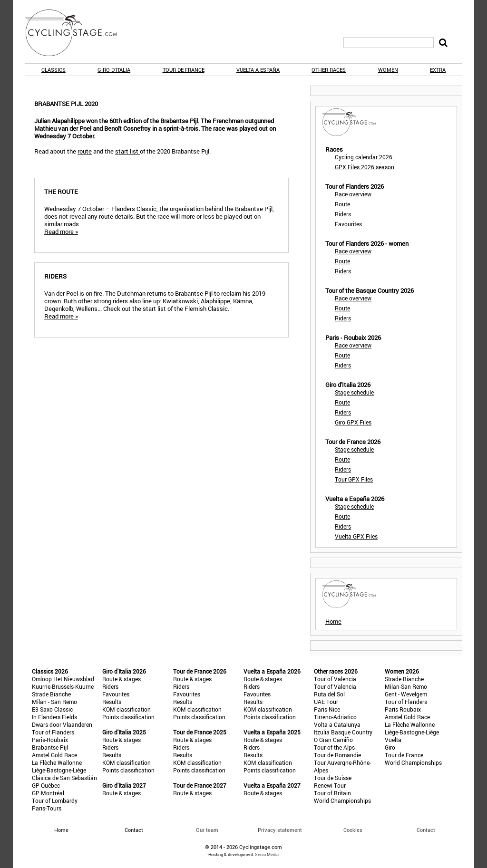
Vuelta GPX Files (356, 536)
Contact (426, 830)
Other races (329, 70)
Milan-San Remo (406, 686)
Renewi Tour (330, 785)
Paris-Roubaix (50, 740)
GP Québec (46, 785)
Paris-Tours (47, 808)
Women (388, 70)
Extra (438, 70)
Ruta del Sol (329, 694)
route (85, 151)
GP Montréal (48, 793)
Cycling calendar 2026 (364, 157)
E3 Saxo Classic (52, 709)
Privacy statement (280, 830)
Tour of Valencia (335, 679)
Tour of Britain (332, 793)
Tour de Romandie (337, 755)
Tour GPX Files (354, 479)
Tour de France (184, 70)
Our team (207, 830)
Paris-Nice (327, 709)
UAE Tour (326, 702)
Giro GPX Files (353, 422)
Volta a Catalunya (337, 724)
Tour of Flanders (53, 732)
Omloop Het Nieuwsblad (63, 679)
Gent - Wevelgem (406, 694)
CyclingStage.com (77, 33)
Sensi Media (267, 854)
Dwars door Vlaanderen (62, 724)
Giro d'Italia (114, 70)
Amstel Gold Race (54, 755)
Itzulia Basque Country (343, 732)
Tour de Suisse (333, 778)
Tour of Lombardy (55, 800)
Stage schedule (354, 392)
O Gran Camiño (333, 740)
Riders (343, 214)
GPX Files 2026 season (365, 167)
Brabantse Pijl (50, 747)
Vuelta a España (258, 70)
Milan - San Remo (54, 702)
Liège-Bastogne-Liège (59, 770)
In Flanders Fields (54, 717)
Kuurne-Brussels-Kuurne (63, 686)
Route (342, 204)
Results (112, 702)
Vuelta (393, 740)
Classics (54, 70)
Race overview (353, 194)
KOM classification (127, 709)
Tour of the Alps (334, 747)
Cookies (353, 830)
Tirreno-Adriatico (335, 717)
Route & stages (122, 679)
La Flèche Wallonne (57, 762)
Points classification (128, 717)
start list (127, 151)
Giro (390, 747)
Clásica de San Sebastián (64, 778)
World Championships (342, 800)
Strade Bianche (51, 694)
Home (333, 621)
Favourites (348, 224)
